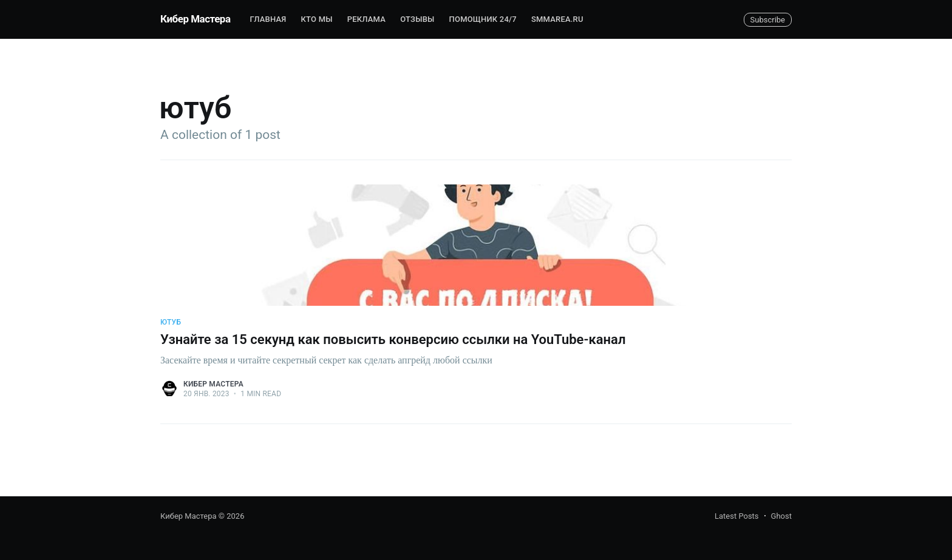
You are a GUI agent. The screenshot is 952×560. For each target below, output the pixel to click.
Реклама (366, 19)
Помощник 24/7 (483, 19)
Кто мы (317, 19)
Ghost (781, 516)
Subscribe (768, 20)
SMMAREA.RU (557, 19)
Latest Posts (737, 516)
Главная (268, 19)
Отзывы (417, 19)
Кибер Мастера (195, 19)
